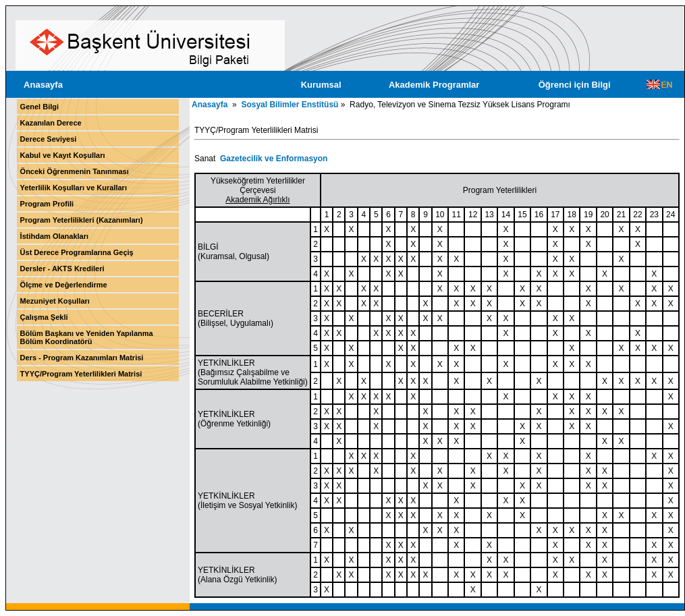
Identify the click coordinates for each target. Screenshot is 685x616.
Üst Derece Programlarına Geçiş (77, 252)
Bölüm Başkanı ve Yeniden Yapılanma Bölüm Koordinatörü (87, 337)
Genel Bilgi (39, 107)
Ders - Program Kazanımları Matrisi (82, 358)
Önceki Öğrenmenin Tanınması (75, 171)
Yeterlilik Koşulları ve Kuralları (74, 188)
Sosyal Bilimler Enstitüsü (290, 105)
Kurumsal (321, 85)
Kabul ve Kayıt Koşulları (63, 155)
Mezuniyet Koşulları (55, 301)
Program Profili (47, 204)
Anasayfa (43, 85)
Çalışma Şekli (44, 317)
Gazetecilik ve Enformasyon (274, 159)
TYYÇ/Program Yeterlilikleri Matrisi (81, 374)
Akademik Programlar (434, 85)
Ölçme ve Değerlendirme (64, 285)
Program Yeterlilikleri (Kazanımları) (82, 220)
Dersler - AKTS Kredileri (62, 269)
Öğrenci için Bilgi (575, 85)
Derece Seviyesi (49, 139)
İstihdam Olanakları (54, 236)
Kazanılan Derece (51, 123)
